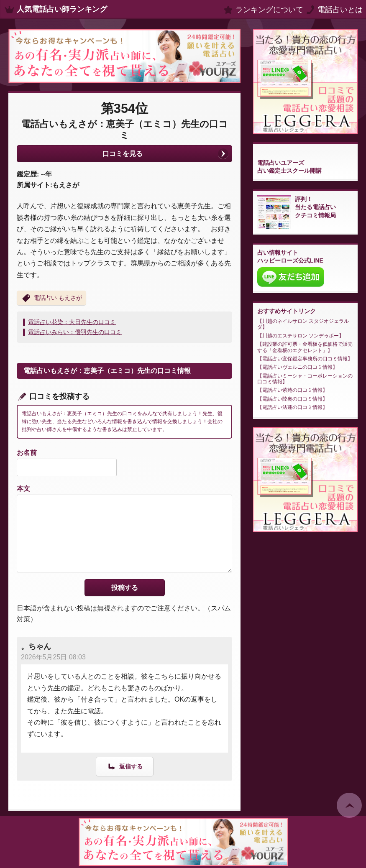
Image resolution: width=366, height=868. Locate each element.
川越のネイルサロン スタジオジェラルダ (303, 324)
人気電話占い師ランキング (62, 9)
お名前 (27, 453)
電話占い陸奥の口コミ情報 (292, 399)
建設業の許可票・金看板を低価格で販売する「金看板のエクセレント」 (305, 347)
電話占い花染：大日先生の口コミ (72, 322)
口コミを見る (123, 154)
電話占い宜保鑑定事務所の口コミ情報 (305, 359)
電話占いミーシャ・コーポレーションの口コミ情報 (305, 379)
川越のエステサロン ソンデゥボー (301, 336)
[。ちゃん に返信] (125, 766)
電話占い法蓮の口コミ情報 (292, 407)
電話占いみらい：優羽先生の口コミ (75, 332)
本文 (23, 489)
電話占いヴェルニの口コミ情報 (297, 367)
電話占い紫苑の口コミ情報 (292, 390)
